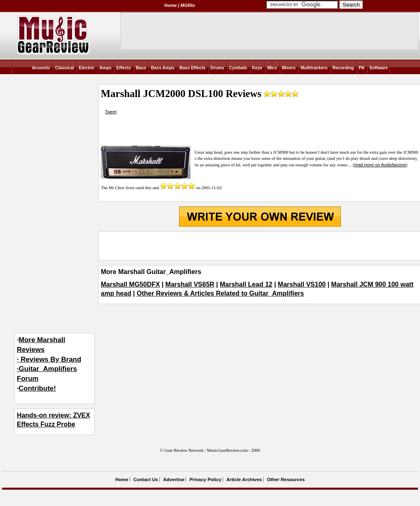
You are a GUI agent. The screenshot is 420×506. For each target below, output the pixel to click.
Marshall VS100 (302, 284)
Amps (106, 68)
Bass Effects (192, 68)
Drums (217, 68)
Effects (124, 68)
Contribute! (38, 388)
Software (379, 68)
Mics (272, 68)
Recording (343, 68)
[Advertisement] (260, 246)
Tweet (111, 112)
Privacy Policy (206, 479)
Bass (141, 68)
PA (362, 68)
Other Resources (286, 479)
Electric (87, 68)
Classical (64, 68)
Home (171, 5)
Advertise (174, 479)
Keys (257, 68)
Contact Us (146, 479)
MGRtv (188, 5)
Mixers (289, 68)
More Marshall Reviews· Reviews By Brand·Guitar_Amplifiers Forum (49, 359)
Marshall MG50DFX (130, 284)
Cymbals (238, 68)
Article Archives (244, 479)
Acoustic (41, 68)
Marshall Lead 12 (246, 284)
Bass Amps (163, 68)
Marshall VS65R (190, 284)
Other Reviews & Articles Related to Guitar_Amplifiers (220, 293)
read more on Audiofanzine (380, 165)
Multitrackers (314, 68)
